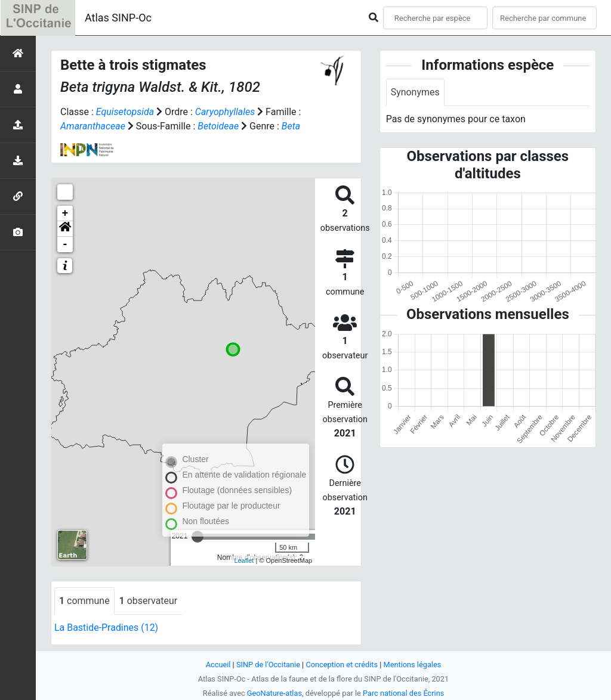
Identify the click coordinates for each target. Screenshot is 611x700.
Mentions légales (413, 665)
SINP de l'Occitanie (268, 665)
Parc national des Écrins (404, 693)
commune (84, 601)
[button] (65, 229)
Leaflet (244, 560)
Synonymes (415, 92)
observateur (149, 601)
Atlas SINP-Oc (118, 18)
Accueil (218, 665)
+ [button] (65, 213)
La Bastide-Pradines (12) (107, 628)
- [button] (65, 244)
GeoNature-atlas (274, 693)
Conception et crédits (342, 665)
